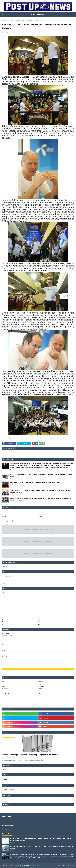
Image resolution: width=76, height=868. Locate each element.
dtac (7, 438)
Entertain (4, 691)
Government (5, 693)
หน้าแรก (4, 20)
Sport (40, 691)
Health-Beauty (6, 689)
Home (4, 682)
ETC (3, 696)
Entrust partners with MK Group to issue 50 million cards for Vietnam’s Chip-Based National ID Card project (41, 475)
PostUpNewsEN (38, 14)
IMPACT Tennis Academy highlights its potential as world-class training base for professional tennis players (42, 847)
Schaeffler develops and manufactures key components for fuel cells (30, 755)
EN (10, 438)
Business (4, 516)
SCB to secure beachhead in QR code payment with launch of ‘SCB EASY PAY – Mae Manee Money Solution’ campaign (40, 491)
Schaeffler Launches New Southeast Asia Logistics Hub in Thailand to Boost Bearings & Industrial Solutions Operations (41, 499)
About (65, 865)
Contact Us (71, 865)
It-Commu (14, 438)
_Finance (41, 516)
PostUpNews (7, 32)
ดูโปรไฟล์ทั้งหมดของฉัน (7, 636)
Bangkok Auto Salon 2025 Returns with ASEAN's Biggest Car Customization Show (35, 482)
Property (41, 684)
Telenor (9, 20)
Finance (41, 682)
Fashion (41, 689)
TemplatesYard (16, 865)
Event (40, 693)
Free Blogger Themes (35, 865)
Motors (4, 686)
